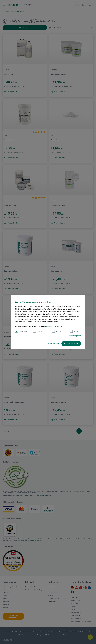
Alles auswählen (71, 344)
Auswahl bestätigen (53, 344)
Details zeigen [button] (75, 336)
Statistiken (58, 331)
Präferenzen (39, 331)
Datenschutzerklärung (54, 326)
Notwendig (21, 331)
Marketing (75, 331)
